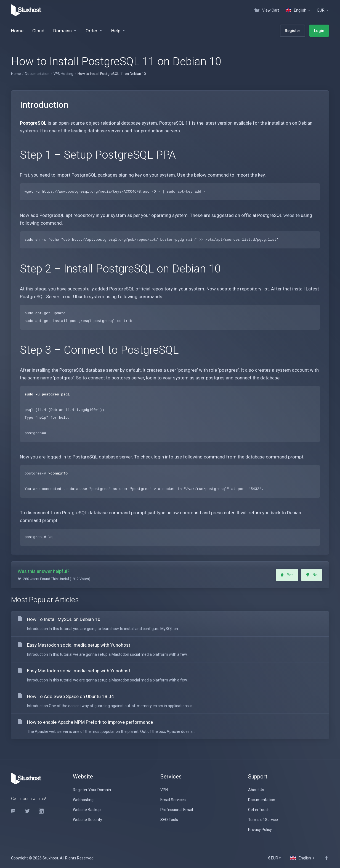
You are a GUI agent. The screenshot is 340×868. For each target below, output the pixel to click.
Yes (287, 575)
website (292, 215)
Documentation (37, 74)
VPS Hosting (63, 74)
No (312, 575)
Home (16, 74)
